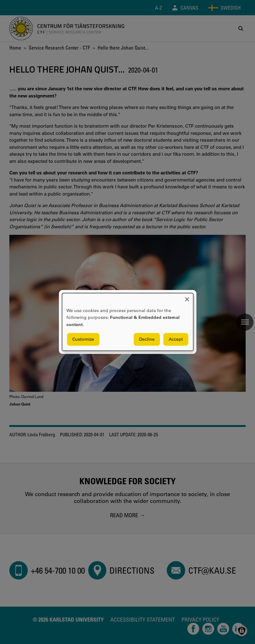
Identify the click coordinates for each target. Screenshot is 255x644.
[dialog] (128, 322)
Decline (147, 339)
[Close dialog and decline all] (187, 297)
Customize (83, 339)
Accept (176, 339)
